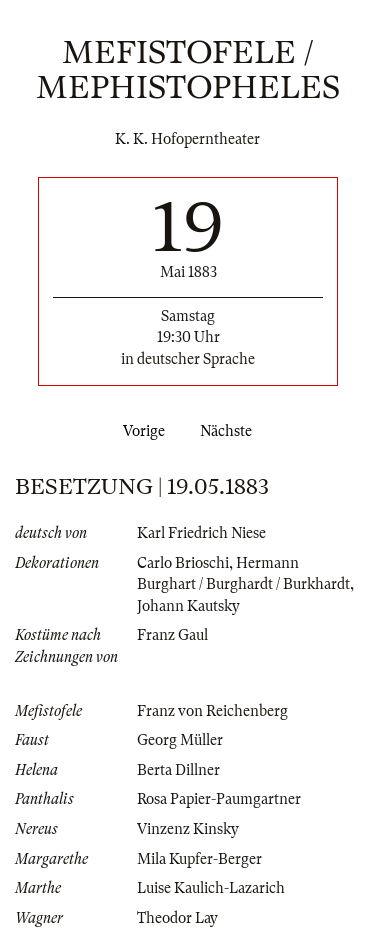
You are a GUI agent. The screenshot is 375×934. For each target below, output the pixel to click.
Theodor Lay (177, 918)
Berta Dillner (178, 770)
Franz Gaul (172, 635)
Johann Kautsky (188, 606)
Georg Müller (180, 740)
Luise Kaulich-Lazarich (211, 888)
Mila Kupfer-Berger (199, 859)
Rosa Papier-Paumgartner (219, 799)
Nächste (230, 431)
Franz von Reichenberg (212, 711)
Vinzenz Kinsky (188, 829)
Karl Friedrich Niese (201, 533)
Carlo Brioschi (183, 563)
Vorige (140, 431)
